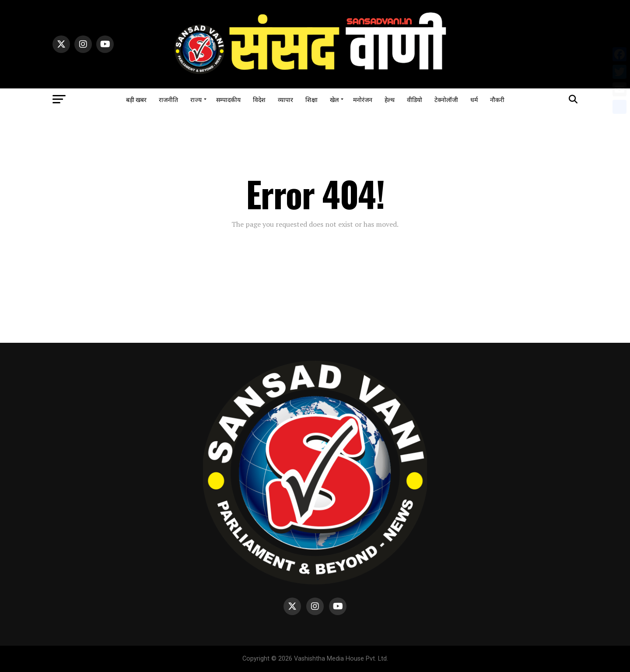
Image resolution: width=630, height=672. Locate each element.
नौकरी (497, 99)
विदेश (259, 99)
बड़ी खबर (136, 99)
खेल (334, 99)
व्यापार (285, 99)
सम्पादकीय (228, 99)
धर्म (474, 99)
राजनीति (168, 99)
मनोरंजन (363, 99)
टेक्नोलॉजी (446, 99)
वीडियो (415, 99)
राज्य (196, 99)
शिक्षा (311, 99)
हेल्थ (390, 99)
